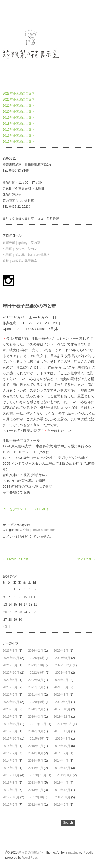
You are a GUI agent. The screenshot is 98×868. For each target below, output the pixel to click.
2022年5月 (63, 673)
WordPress (30, 858)
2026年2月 (35, 651)
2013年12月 (62, 768)
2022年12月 (64, 665)
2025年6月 (37, 658)
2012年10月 (11, 797)
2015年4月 (63, 739)
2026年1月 (61, 651)
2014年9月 (10, 753)
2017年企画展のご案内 (19, 130)
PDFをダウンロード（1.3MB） (26, 509)
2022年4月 (10, 680)
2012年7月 (10, 805)
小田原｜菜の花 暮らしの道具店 (26, 255)
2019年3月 (35, 717)
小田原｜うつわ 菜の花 (20, 249)
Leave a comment (44, 530)
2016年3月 (35, 731)
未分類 (24, 530)
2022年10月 (11, 673)
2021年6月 (61, 687)
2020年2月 (35, 709)
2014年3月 (10, 768)
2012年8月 (63, 797)
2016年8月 (10, 731)
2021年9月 (61, 680)
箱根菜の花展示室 (15, 14)
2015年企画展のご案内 (19, 142)
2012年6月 (35, 805)
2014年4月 (61, 761)
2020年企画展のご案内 (19, 112)
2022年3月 (35, 680)
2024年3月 (10, 665)
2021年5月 (10, 695)
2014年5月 (35, 761)
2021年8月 (10, 687)
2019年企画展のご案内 (19, 118)
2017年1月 (64, 724)
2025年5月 (63, 658)
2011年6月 (61, 805)
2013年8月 (10, 783)
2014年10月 (62, 746)
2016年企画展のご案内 (19, 136)
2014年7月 (61, 753)
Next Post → (86, 559)
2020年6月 (10, 709)
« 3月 (6, 627)
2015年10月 (11, 739)
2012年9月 (37, 797)
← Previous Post (15, 559)
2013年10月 (38, 775)
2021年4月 (35, 695)
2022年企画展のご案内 (19, 100)
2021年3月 (61, 695)
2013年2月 (10, 790)
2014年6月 (10, 761)
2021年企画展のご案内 (19, 106)
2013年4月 (61, 783)
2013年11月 (11, 775)
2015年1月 (35, 746)
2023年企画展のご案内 (19, 94)
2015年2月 (10, 746)
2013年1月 (35, 790)
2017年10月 (38, 724)
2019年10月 (62, 709)
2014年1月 (35, 768)
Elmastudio (73, 853)
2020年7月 (63, 702)
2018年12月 (62, 717)
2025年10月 (11, 658)
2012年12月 (62, 790)
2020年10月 (11, 702)
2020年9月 (37, 702)
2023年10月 (36, 665)
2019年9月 (10, 717)
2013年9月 (64, 775)
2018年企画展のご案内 (19, 124)
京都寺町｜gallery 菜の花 (21, 243)
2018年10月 (11, 724)
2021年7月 (35, 687)
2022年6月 (37, 673)
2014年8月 (35, 753)
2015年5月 (37, 739)
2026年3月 (10, 651)
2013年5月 (35, 783)
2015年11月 (62, 731)
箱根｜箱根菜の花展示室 (20, 261)
